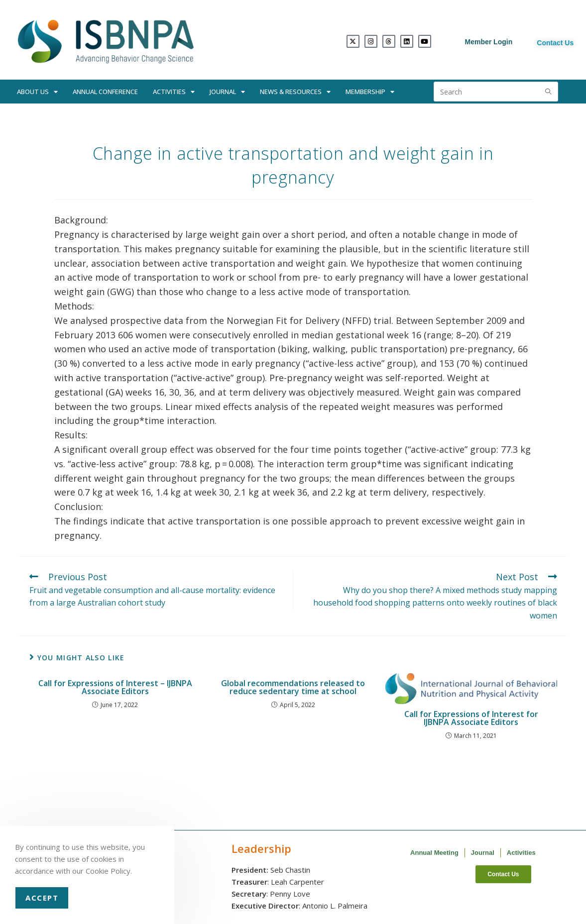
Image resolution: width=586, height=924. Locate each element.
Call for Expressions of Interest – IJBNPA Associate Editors (115, 687)
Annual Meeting (434, 853)
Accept (42, 898)
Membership (370, 92)
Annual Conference (105, 92)
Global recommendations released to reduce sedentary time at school (293, 687)
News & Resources (295, 92)
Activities (174, 92)
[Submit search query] (548, 92)
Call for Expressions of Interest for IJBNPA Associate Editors (471, 718)
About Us (37, 92)
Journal (227, 92)
